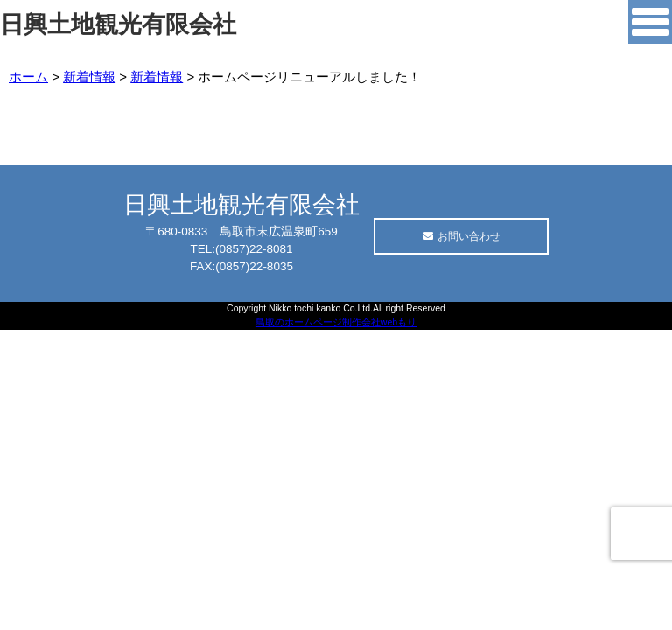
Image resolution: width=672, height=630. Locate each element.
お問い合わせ (462, 236)
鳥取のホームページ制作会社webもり (336, 322)
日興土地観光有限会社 (118, 24)
